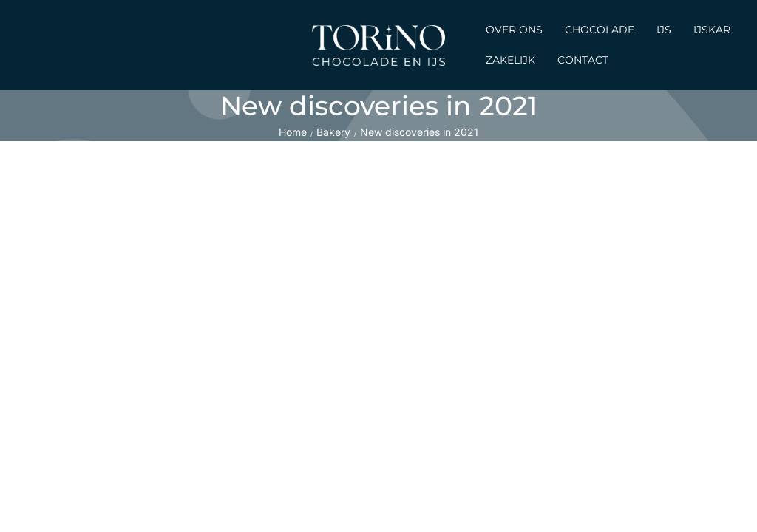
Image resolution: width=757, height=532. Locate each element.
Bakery (333, 132)
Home (293, 132)
